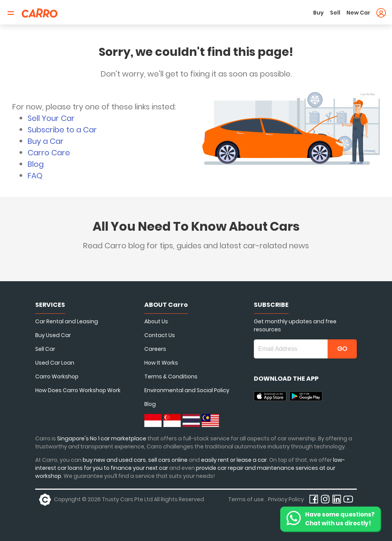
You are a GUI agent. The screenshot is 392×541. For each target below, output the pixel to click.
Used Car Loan (55, 363)
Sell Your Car (51, 118)
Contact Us (160, 335)
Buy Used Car (53, 335)
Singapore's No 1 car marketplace (102, 438)
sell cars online (168, 460)
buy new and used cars (114, 460)
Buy (318, 13)
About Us (156, 321)
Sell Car (45, 349)
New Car (358, 13)
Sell (335, 13)
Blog (36, 164)
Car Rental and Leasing (67, 321)
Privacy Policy (286, 499)
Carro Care (49, 153)
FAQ (35, 176)
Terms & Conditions (171, 376)
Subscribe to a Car (62, 130)
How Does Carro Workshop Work (78, 390)
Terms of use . (247, 499)
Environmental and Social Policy (187, 390)
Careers (155, 349)
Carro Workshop (57, 376)
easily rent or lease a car (234, 460)
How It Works (161, 363)
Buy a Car (46, 141)
